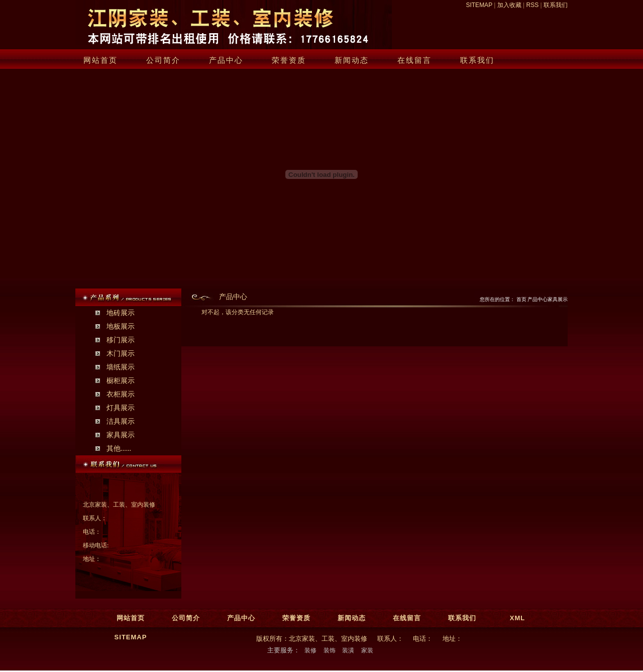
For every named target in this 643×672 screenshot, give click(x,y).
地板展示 (121, 326)
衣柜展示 (121, 394)
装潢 (348, 650)
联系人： (95, 518)
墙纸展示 (121, 367)
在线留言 (414, 60)
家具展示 (121, 435)
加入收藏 (509, 5)
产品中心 (226, 60)
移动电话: (96, 545)
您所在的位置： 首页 (504, 299)
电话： (92, 532)
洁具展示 (121, 421)
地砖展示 (121, 313)
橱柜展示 (121, 381)
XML (517, 618)
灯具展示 (121, 408)
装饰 (330, 650)
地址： (92, 559)
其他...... (119, 449)
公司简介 (163, 60)
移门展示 (121, 340)
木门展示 (121, 354)
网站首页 (100, 60)
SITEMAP (479, 5)
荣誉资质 (289, 60)
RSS (533, 5)
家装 (367, 650)
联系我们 (556, 5)
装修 (310, 650)
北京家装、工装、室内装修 (119, 505)
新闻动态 (352, 60)
